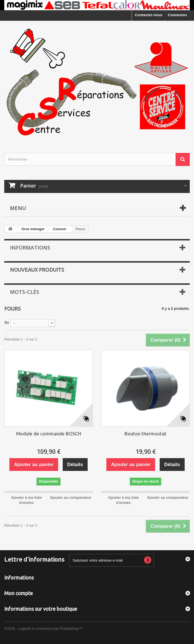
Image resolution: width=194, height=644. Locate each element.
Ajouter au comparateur (71, 497)
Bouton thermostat (145, 434)
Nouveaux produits (37, 270)
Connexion (177, 15)
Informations (30, 248)
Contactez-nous (149, 15)
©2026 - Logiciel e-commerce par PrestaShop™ (44, 629)
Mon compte (19, 593)
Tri (7, 323)
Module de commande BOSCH (49, 434)
